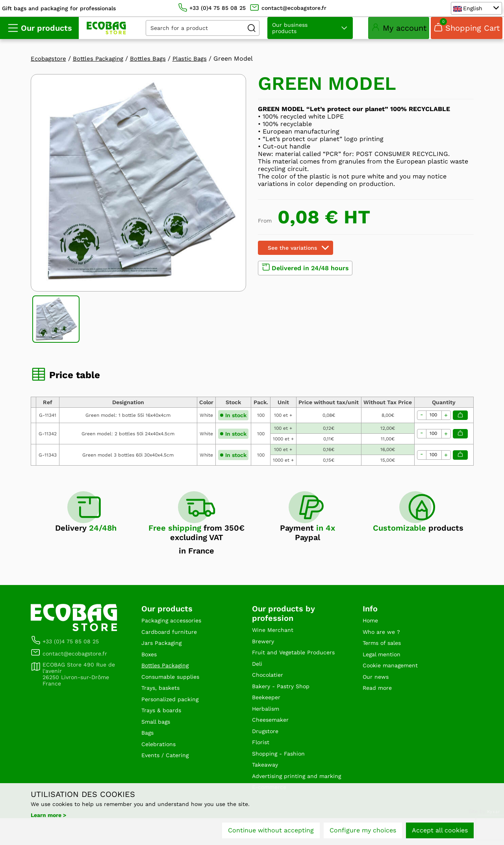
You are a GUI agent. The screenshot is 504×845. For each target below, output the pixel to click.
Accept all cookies (440, 832)
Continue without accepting (271, 832)
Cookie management (394, 672)
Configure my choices (363, 832)
